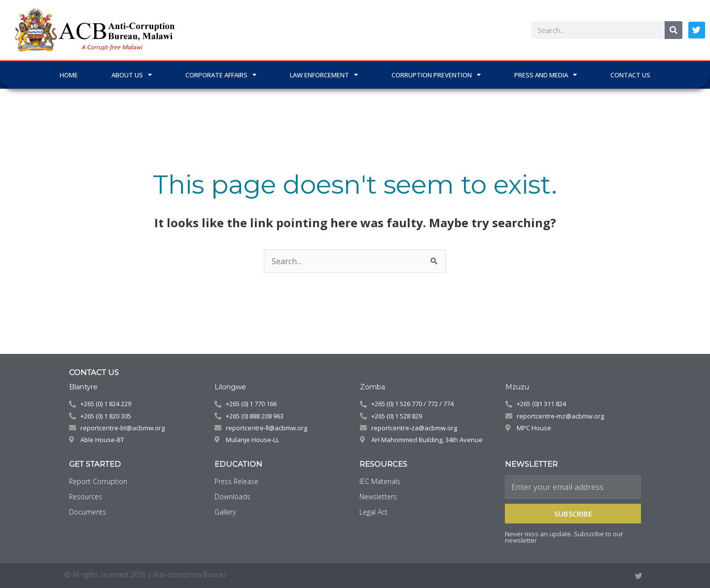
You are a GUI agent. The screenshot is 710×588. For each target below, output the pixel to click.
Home (69, 75)
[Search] (674, 30)
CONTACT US (630, 75)
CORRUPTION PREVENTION (436, 75)
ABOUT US (132, 75)
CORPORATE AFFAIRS (221, 75)
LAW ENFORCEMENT (324, 75)
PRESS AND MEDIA (546, 75)
